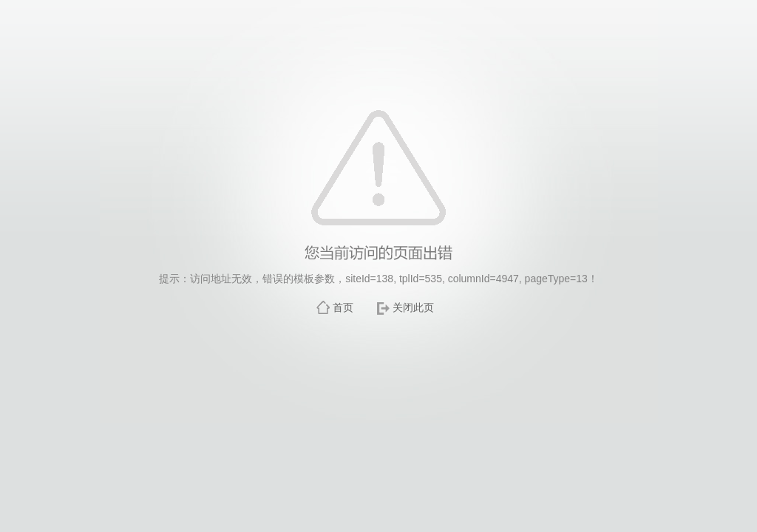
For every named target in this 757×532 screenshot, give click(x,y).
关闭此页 (413, 307)
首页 (343, 307)
